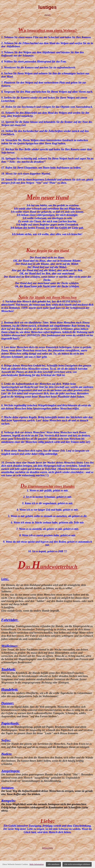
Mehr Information (37, 864)
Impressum (47, 848)
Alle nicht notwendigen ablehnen (77, 864)
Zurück (48, 15)
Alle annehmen (53, 864)
